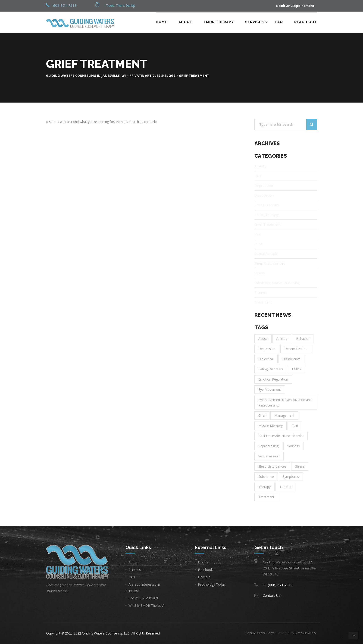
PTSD (259, 244)
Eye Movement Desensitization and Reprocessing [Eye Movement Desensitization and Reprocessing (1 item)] (285, 402)
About (185, 22)
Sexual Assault (266, 253)
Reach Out (306, 22)
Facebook (205, 570)
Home (161, 22)
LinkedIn (204, 577)
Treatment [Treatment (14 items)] (266, 497)
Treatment (263, 302)
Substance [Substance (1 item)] (266, 477)
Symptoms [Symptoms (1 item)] (291, 477)
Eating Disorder (267, 205)
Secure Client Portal (143, 598)
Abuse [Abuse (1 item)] (263, 339)
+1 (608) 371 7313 (278, 585)
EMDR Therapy (219, 22)
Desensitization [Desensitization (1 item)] (296, 349)
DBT (258, 176)
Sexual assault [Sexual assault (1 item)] (269, 456)
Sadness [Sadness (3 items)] (294, 446)
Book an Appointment (295, 6)
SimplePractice (306, 633)
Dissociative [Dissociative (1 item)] (291, 359)
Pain (258, 234)
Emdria (203, 562)
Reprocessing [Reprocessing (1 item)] (268, 446)
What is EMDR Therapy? (147, 605)
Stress (260, 273)
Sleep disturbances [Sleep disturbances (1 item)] (272, 466)
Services (255, 22)
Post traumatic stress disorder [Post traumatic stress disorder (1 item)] (281, 436)
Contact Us (272, 595)
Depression (264, 185)
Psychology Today (212, 584)
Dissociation (264, 195)
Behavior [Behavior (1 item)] (303, 339)
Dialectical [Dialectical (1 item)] (266, 359)
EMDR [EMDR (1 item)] (297, 369)
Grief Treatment (268, 224)
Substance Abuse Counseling (277, 283)
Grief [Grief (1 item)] (262, 415)
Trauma (261, 292)
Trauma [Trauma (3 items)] (285, 487)
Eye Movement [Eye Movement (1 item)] (270, 389)
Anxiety (260, 166)
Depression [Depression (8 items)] (267, 349)
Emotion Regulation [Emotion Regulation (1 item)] (273, 379)
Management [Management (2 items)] (284, 415)
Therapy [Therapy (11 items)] (264, 487)
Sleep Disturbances (270, 263)
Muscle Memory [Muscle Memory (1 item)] (271, 426)
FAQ (279, 22)
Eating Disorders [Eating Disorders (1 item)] (271, 369)
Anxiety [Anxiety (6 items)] (282, 339)
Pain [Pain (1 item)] (295, 426)
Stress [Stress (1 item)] (300, 466)
